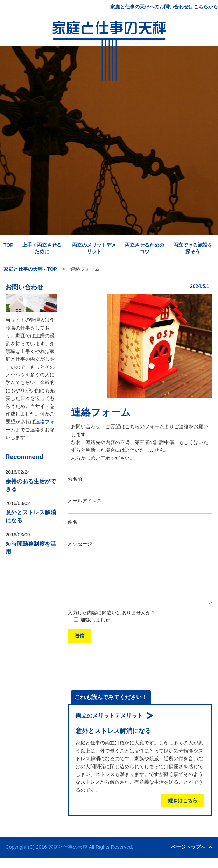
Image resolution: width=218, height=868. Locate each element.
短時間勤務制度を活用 (31, 548)
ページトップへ (188, 858)
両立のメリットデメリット (109, 726)
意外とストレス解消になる (31, 516)
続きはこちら (183, 811)
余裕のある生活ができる (31, 485)
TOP (9, 245)
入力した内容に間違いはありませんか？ (112, 623)
